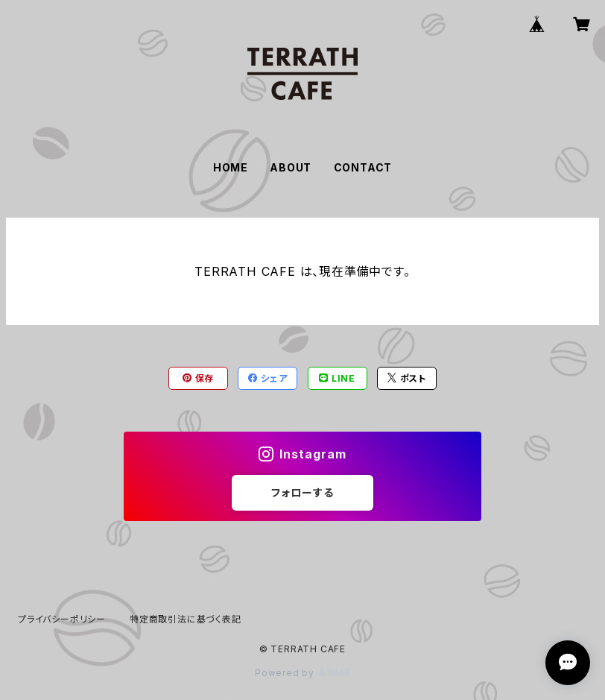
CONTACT (363, 167)
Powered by (302, 673)
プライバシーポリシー (62, 619)
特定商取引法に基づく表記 (186, 619)
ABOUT (291, 167)
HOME (231, 167)
